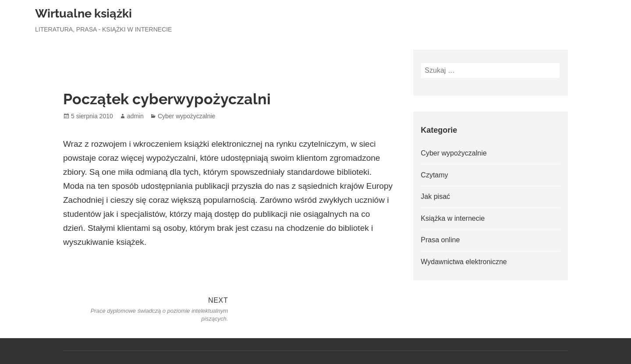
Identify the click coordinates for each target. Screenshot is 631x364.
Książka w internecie (453, 218)
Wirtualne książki (83, 13)
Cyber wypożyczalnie (187, 116)
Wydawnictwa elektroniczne (464, 262)
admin (135, 116)
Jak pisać (435, 196)
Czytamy (434, 175)
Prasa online (440, 240)
